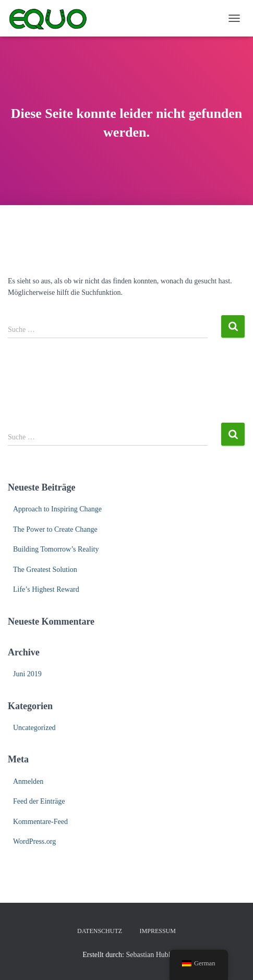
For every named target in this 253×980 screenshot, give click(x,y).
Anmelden (28, 781)
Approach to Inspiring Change (57, 509)
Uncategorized (34, 728)
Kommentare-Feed (40, 822)
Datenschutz (100, 931)
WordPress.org (34, 841)
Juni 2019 (27, 674)
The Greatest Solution (45, 570)
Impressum (158, 931)
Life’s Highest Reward (46, 589)
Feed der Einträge (39, 801)
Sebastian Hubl (148, 955)
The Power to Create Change (55, 529)
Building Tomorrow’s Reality (56, 549)
